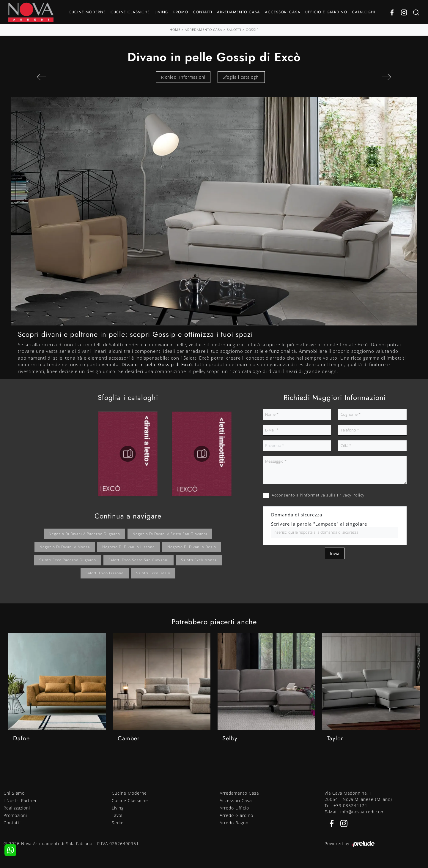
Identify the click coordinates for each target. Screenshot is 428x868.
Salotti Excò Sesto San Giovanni (139, 560)
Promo (181, 12)
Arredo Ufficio (234, 808)
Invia (335, 553)
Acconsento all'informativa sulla (318, 495)
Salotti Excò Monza (199, 560)
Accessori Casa (283, 12)
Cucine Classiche (130, 12)
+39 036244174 (350, 805)
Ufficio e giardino (326, 12)
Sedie (118, 823)
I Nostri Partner (20, 800)
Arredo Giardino (236, 815)
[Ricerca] (416, 12)
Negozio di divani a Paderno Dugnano (84, 534)
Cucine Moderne (87, 12)
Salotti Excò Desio (153, 573)
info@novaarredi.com (362, 812)
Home (175, 30)
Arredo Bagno (234, 823)
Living (162, 12)
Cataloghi (364, 12)
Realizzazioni (17, 808)
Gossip (252, 30)
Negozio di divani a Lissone (129, 547)
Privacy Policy (351, 495)
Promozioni (15, 815)
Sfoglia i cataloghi (241, 77)
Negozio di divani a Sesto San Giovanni (170, 534)
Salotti (234, 30)
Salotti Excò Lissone (105, 573)
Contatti (203, 12)
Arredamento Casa (239, 12)
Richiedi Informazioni (183, 77)
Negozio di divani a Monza (65, 547)
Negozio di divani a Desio (192, 547)
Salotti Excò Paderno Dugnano (68, 560)
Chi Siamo (14, 793)
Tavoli (118, 815)
